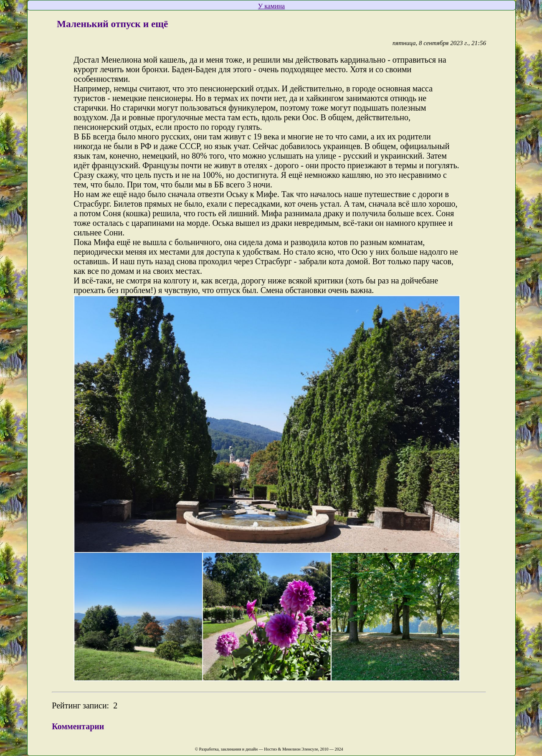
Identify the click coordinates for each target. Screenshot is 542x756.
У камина (271, 6)
